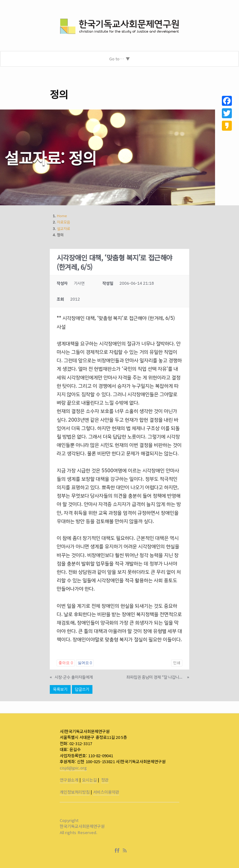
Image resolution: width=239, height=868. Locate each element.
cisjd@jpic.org (73, 768)
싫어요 (85, 663)
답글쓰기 (82, 689)
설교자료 (64, 229)
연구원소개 (69, 780)
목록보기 (60, 689)
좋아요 (66, 663)
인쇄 (177, 663)
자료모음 (64, 222)
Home (62, 216)
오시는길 (89, 780)
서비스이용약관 (106, 792)
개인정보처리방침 (75, 792)
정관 (105, 780)
